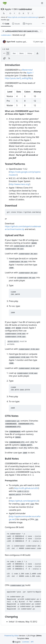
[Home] (5, 3)
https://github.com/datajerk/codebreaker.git (23, 17)
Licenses (26, 642)
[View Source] (4, 53)
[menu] (16, 642)
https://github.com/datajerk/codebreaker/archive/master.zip (23, 228)
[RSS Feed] (4, 13)
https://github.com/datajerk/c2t (24, 501)
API (32, 642)
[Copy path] (24, 35)
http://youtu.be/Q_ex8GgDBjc (18, 78)
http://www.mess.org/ (20, 184)
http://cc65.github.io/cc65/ (26, 488)
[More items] (43, 24)
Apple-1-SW (11, 9)
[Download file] (37, 53)
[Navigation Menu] (42, 3)
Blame (22, 53)
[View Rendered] (8, 53)
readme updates (22, 42)
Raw (14, 53)
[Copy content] (4, 58)
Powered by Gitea (11, 636)
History (30, 53)
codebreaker (25, 9)
